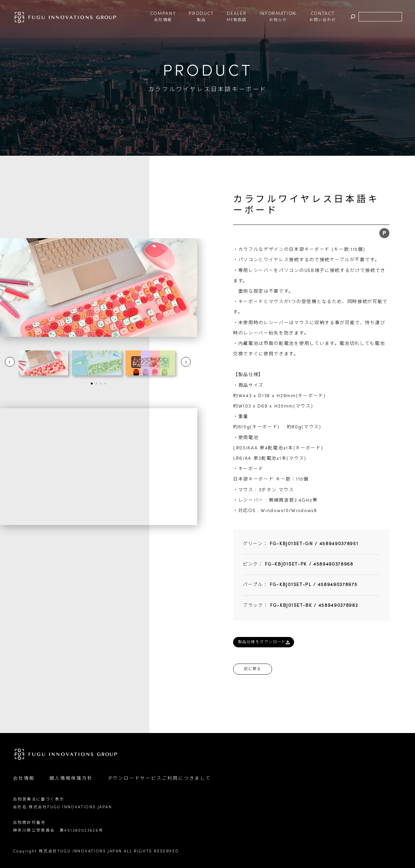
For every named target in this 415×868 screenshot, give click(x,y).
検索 (353, 17)
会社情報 (24, 779)
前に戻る (253, 669)
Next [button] (186, 362)
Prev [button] (10, 362)
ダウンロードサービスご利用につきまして (159, 779)
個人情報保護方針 (71, 779)
